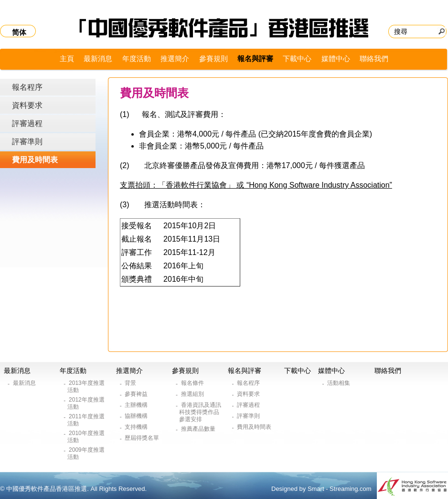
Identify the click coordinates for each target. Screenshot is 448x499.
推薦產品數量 (199, 429)
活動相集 (339, 383)
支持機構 (137, 427)
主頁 (67, 58)
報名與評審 (255, 58)
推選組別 (193, 394)
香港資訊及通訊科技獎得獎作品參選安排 (200, 412)
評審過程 (27, 123)
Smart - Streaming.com (340, 489)
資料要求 (27, 105)
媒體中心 (336, 58)
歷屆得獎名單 (143, 438)
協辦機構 (137, 416)
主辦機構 (137, 405)
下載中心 (297, 58)
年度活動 (137, 58)
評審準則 (27, 142)
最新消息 (98, 58)
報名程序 (27, 87)
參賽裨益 (137, 394)
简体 (19, 32)
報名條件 (193, 383)
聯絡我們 (374, 58)
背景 (131, 383)
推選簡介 (175, 58)
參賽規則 (213, 58)
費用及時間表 (35, 160)
